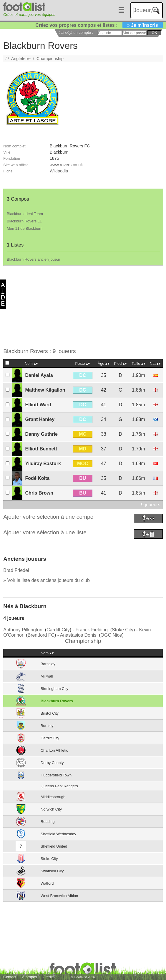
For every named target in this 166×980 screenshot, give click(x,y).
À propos (30, 977)
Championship (50, 59)
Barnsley (48, 664)
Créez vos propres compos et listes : (99, 25)
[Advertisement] (81, 307)
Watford (47, 883)
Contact (10, 977)
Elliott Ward (38, 405)
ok (154, 33)
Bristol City (50, 713)
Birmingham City (54, 689)
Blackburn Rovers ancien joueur (33, 259)
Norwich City (51, 809)
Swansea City (52, 871)
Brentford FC (41, 635)
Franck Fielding (91, 630)
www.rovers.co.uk (66, 165)
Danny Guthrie (41, 434)
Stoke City (123, 630)
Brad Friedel (16, 570)
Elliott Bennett (41, 449)
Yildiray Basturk (43, 464)
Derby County (52, 763)
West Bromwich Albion (59, 896)
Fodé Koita (38, 478)
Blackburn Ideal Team (25, 214)
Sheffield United (54, 846)
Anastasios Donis (78, 635)
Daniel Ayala (39, 375)
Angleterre (21, 59)
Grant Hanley (40, 419)
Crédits (49, 977)
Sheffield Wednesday (58, 834)
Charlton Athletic (54, 750)
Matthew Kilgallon (45, 390)
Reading (48, 822)
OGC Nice (111, 635)
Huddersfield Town (56, 775)
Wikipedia (59, 171)
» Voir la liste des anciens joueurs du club (47, 580)
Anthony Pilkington (23, 630)
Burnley (47, 726)
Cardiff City (58, 630)
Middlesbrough (53, 797)
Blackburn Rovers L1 (24, 221)
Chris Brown (39, 493)
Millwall (47, 676)
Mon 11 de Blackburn (25, 228)
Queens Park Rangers (59, 786)
